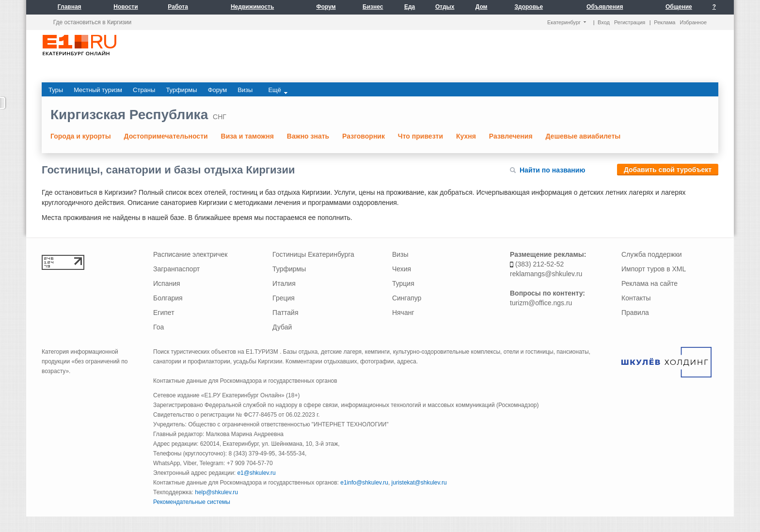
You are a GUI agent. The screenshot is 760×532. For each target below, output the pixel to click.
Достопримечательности (166, 136)
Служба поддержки (652, 254)
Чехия (402, 269)
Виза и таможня (247, 136)
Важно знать (308, 136)
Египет (164, 313)
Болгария (168, 298)
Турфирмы (289, 269)
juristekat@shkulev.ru (419, 483)
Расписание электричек (190, 254)
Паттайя (285, 313)
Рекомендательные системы (192, 502)
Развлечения (511, 136)
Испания (167, 283)
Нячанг (403, 313)
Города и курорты (81, 136)
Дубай (282, 327)
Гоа (158, 327)
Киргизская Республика (129, 115)
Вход (604, 22)
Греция (284, 298)
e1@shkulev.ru (256, 473)
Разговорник (364, 136)
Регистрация (630, 22)
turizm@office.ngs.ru (541, 303)
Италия (284, 283)
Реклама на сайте (649, 283)
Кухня (466, 136)
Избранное (693, 22)
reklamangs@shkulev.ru (546, 274)
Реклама (665, 22)
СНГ (220, 117)
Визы (400, 254)
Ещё (278, 90)
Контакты (636, 298)
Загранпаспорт (176, 269)
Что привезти (420, 136)
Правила (635, 313)
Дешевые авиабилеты (583, 136)
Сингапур (407, 298)
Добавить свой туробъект (668, 170)
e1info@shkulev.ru (364, 483)
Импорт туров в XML (654, 269)
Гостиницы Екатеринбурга (313, 254)
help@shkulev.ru (216, 492)
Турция (403, 283)
